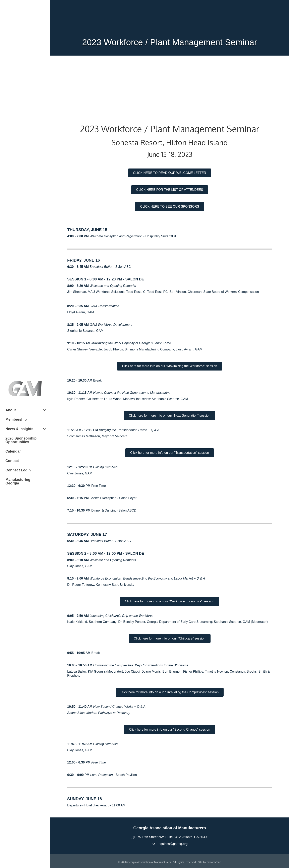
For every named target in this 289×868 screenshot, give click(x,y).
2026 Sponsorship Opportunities (21, 440)
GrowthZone (214, 862)
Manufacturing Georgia (18, 481)
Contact (12, 461)
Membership (16, 419)
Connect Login (18, 470)
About (11, 410)
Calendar (13, 451)
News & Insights (19, 429)
